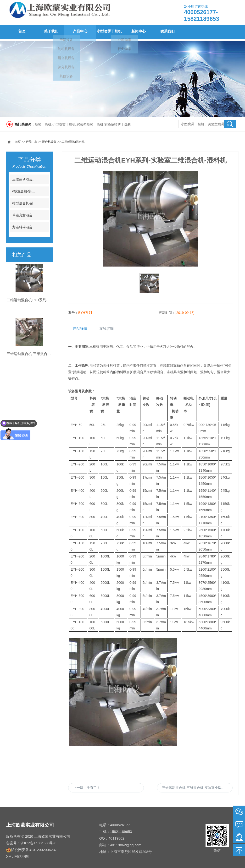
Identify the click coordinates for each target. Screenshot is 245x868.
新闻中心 (137, 32)
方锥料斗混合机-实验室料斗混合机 (38, 226)
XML (10, 855)
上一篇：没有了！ (87, 788)
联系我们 (166, 32)
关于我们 (50, 32)
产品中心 (79, 32)
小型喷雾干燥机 (108, 32)
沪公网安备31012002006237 (34, 848)
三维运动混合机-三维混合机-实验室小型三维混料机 (197, 788)
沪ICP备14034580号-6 (39, 842)
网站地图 (22, 855)
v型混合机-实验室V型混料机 (33, 190)
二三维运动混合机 (73, 140)
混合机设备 (49, 140)
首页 (21, 32)
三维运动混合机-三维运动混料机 (36, 178)
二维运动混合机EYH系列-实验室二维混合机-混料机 (47, 313)
